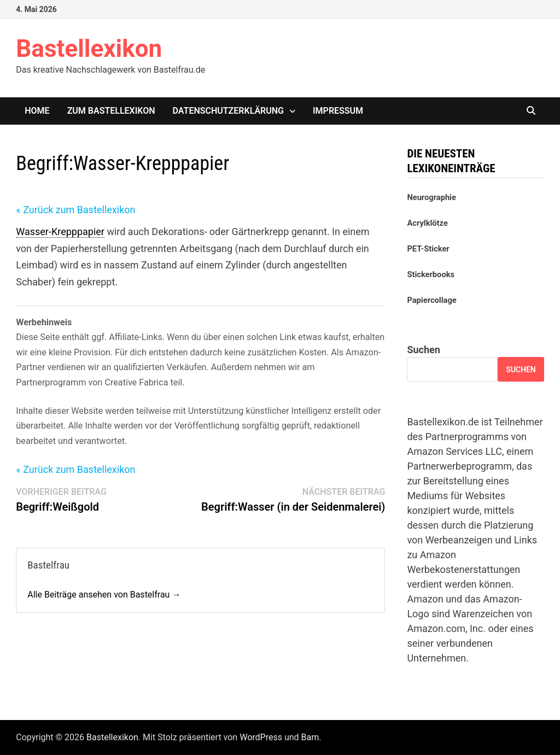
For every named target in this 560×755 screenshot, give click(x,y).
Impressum (338, 111)
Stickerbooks (431, 274)
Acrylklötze (427, 223)
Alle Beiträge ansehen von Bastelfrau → (104, 595)
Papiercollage (431, 300)
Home (37, 111)
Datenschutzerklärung (228, 111)
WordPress (261, 737)
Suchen (423, 350)
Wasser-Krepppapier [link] (60, 232)
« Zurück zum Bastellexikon (75, 210)
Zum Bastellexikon (111, 111)
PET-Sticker (428, 249)
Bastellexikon (89, 49)
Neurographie (431, 197)
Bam (310, 737)
